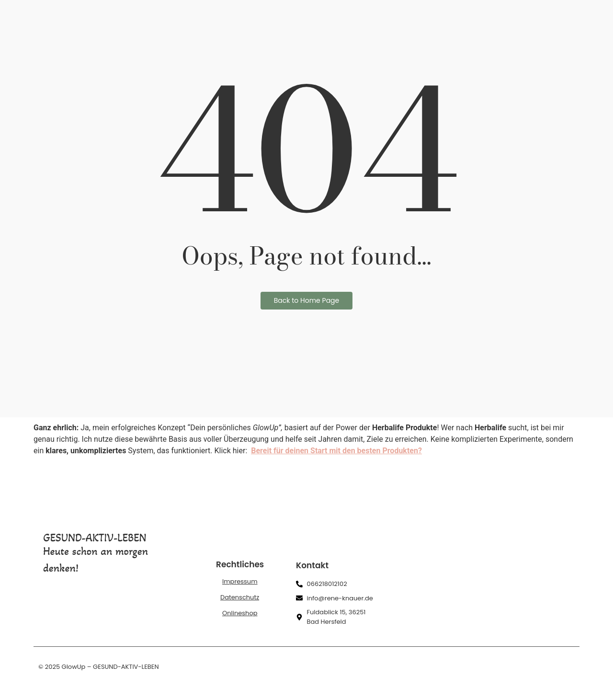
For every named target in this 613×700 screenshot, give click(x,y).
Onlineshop (240, 613)
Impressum (240, 581)
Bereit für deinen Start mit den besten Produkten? (336, 451)
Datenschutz (240, 597)
